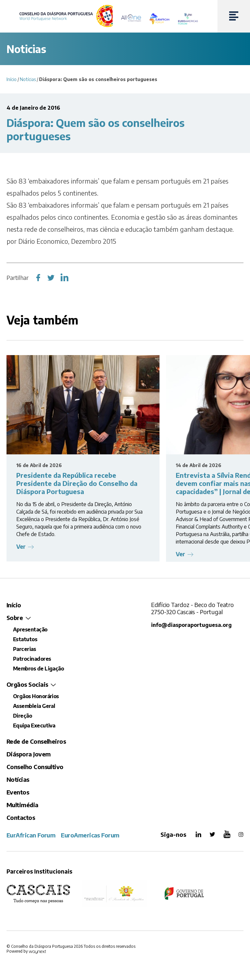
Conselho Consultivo (35, 767)
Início (12, 79)
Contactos (21, 817)
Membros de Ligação (38, 669)
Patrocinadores (32, 659)
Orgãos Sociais (27, 684)
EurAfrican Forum (31, 835)
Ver (21, 547)
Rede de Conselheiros (36, 741)
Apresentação (30, 629)
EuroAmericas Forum (90, 835)
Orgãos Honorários (36, 696)
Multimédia (22, 805)
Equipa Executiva (34, 725)
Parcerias (24, 649)
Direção (22, 716)
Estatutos (25, 639)
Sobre (15, 618)
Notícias (28, 79)
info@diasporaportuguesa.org (192, 625)
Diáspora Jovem (28, 754)
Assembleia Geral (34, 706)
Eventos (18, 792)
